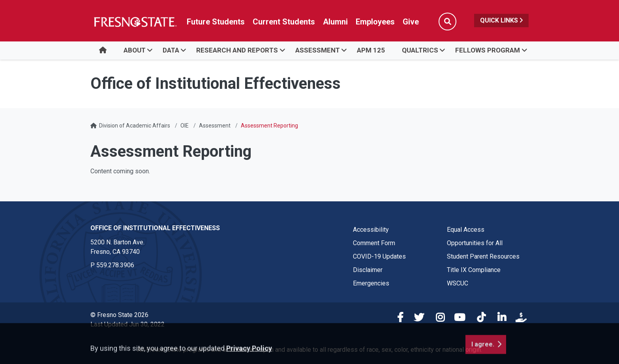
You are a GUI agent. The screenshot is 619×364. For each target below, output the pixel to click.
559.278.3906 (115, 265)
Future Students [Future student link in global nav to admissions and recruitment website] (216, 22)
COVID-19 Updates (379, 256)
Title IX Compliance (474, 270)
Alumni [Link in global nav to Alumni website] (335, 22)
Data (171, 50)
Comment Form (374, 243)
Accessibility (371, 230)
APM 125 (371, 50)
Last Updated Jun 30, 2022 (128, 324)
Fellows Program (488, 50)
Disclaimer (368, 270)
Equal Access (466, 230)
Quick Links (501, 20)
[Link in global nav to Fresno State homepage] (135, 22)
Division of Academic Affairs (135, 126)
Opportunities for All (475, 243)
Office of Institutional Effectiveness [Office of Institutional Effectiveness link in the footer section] (155, 228)
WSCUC (458, 283)
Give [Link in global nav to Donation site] (411, 22)
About (135, 50)
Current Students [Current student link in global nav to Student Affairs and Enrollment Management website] (284, 22)
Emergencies (371, 283)
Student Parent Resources (483, 256)
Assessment (318, 50)
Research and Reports (237, 50)
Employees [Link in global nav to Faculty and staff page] (375, 22)
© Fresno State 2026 (119, 315)
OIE (185, 126)
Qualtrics (420, 50)
